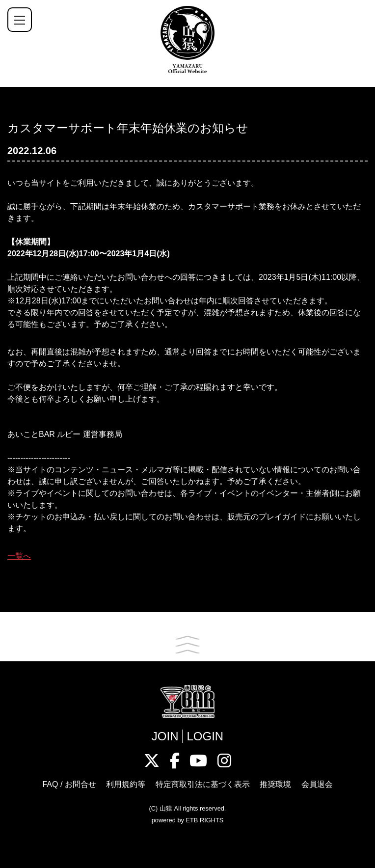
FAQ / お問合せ (69, 784)
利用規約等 (126, 784)
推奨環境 (275, 784)
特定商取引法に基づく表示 (203, 784)
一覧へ (19, 556)
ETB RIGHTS (204, 820)
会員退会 (317, 784)
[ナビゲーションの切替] (20, 20)
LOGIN (205, 736)
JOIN (165, 736)
